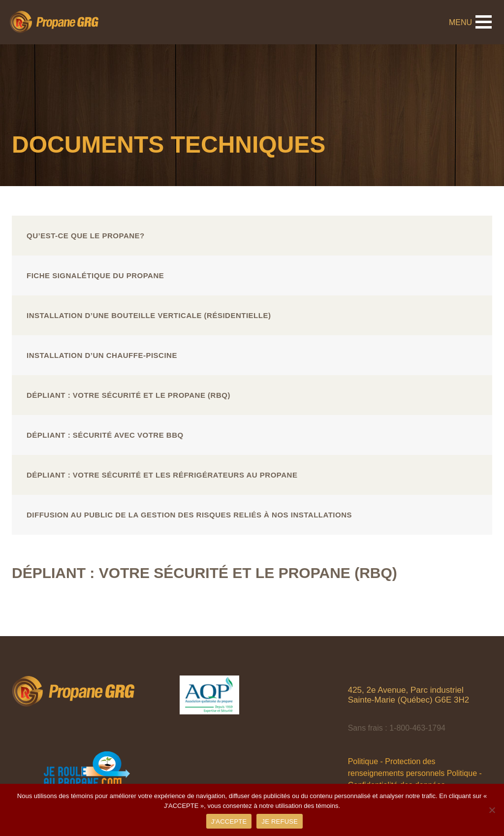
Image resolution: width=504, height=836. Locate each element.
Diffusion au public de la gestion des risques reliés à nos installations (189, 515)
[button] (484, 22)
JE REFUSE (280, 821)
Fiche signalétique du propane (95, 275)
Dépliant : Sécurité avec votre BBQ (105, 435)
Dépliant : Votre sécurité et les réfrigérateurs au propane (162, 475)
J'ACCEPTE (229, 821)
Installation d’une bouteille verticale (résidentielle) (149, 315)
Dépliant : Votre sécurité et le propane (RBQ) (128, 395)
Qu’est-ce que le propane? (86, 236)
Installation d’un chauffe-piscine (102, 355)
